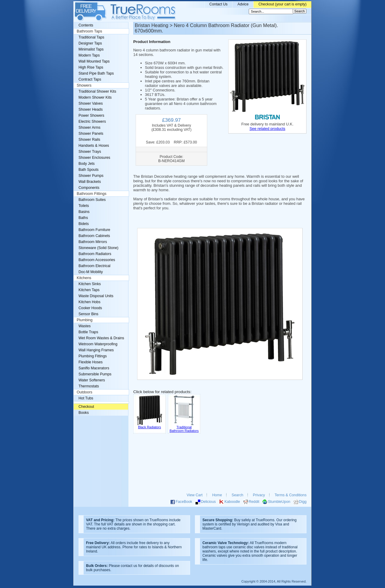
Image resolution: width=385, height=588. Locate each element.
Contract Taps (90, 79)
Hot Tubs (86, 398)
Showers (84, 85)
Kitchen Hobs (89, 302)
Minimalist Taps (91, 49)
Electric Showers (92, 122)
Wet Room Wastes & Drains (101, 338)
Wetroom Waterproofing (98, 344)
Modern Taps (89, 55)
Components (89, 188)
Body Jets (87, 164)
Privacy (259, 495)
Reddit (254, 502)
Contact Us (219, 4)
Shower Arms (89, 128)
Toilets (84, 206)
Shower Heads (91, 109)
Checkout (86, 407)
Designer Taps (90, 43)
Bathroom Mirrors (93, 242)
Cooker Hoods (90, 308)
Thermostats (89, 386)
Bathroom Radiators (95, 254)
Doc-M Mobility (91, 272)
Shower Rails (89, 140)
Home (217, 495)
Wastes (85, 326)
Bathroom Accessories (97, 260)
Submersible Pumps (95, 374)
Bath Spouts (89, 170)
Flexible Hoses (91, 362)
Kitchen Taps (89, 290)
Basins (84, 212)
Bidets (84, 224)
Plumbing (85, 320)
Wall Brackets (90, 182)
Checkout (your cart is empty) (282, 4)
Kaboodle (232, 502)
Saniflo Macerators (94, 368)
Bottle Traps (88, 332)
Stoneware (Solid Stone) (99, 248)
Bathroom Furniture (94, 230)
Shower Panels (91, 134)
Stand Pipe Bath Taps (96, 73)
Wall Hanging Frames (96, 350)
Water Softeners (92, 380)
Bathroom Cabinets (94, 236)
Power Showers (91, 115)
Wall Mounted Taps (94, 61)
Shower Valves (91, 103)
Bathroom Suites (92, 200)
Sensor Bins (88, 314)
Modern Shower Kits (95, 97)
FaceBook (184, 502)
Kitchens (84, 278)
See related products (267, 129)
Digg (303, 502)
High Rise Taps (91, 67)
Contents (86, 25)
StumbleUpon (279, 502)
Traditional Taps (91, 37)
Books (84, 413)
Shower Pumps (91, 176)
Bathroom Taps (89, 31)
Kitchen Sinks (90, 284)
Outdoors (85, 392)
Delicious (208, 502)
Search (237, 495)
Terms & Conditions (291, 495)
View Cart (195, 495)
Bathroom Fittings (92, 194)
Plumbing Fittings (93, 356)
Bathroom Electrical (94, 266)
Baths (83, 218)
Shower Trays (90, 152)
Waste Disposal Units (96, 296)
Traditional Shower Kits (97, 91)
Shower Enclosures (94, 158)
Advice (243, 4)
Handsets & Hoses (94, 146)
